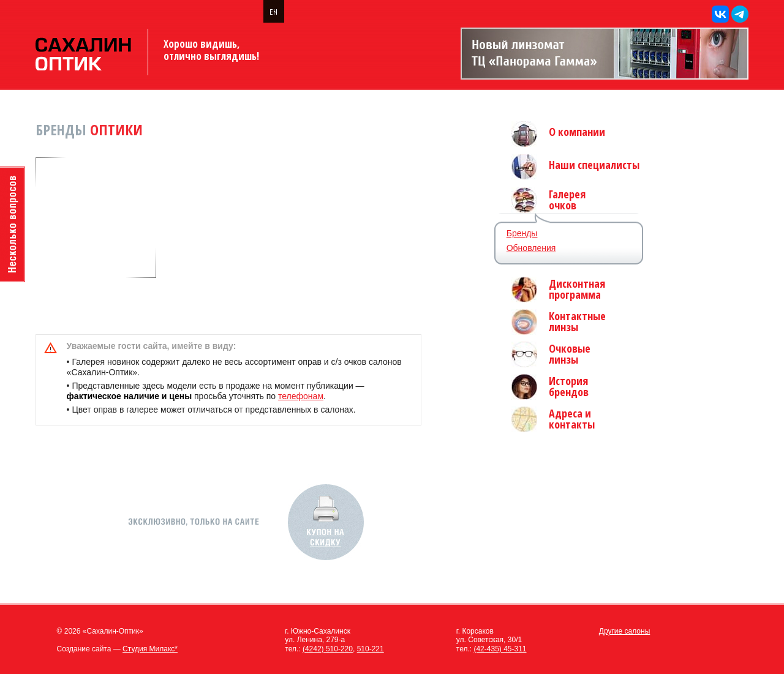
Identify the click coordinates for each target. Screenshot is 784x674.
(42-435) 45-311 (500, 649)
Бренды (522, 233)
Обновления (531, 248)
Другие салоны (625, 631)
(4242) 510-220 (328, 649)
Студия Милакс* (150, 649)
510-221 (371, 649)
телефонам (301, 396)
